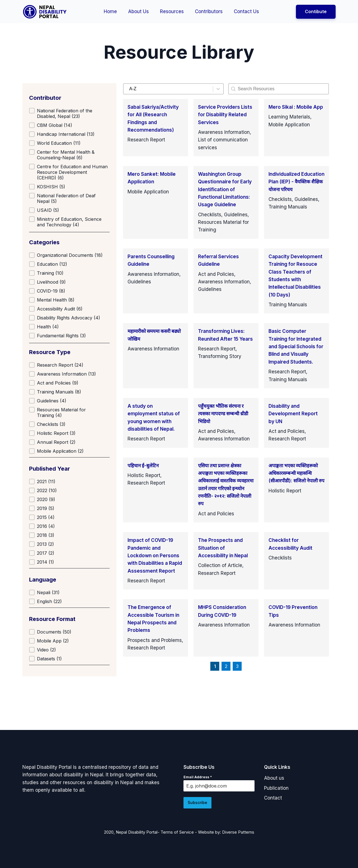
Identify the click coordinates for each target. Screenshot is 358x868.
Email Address (198, 777)
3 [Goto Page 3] (237, 666)
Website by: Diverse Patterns (226, 831)
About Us (138, 11)
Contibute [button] (316, 11)
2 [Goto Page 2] (226, 666)
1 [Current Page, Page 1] (215, 666)
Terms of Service (177, 831)
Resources (172, 11)
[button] (69, 113)
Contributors (209, 11)
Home (110, 11)
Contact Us (246, 11)
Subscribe (197, 802)
